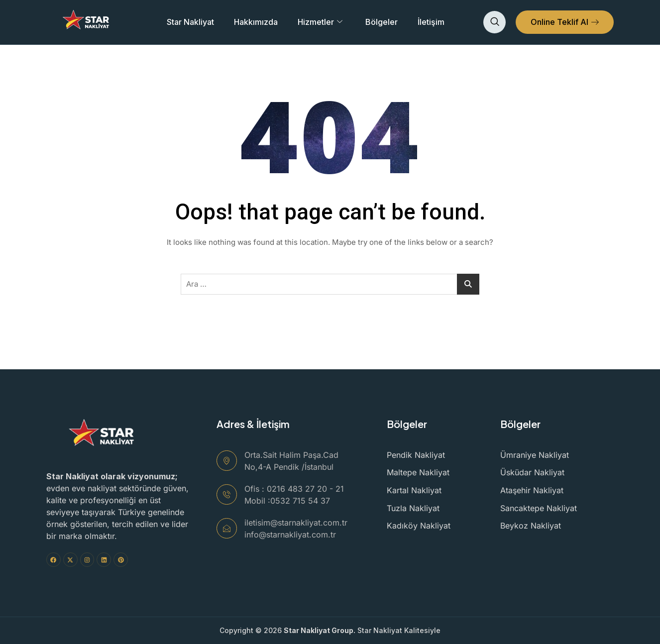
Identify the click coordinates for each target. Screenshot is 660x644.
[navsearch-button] (495, 22)
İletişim (431, 22)
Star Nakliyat (190, 22)
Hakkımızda (256, 22)
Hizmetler (320, 22)
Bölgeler (382, 22)
